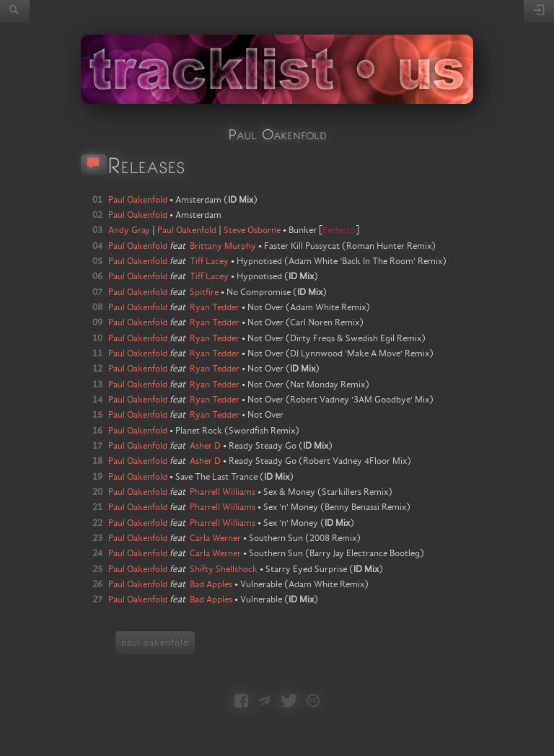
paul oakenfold (155, 643)
